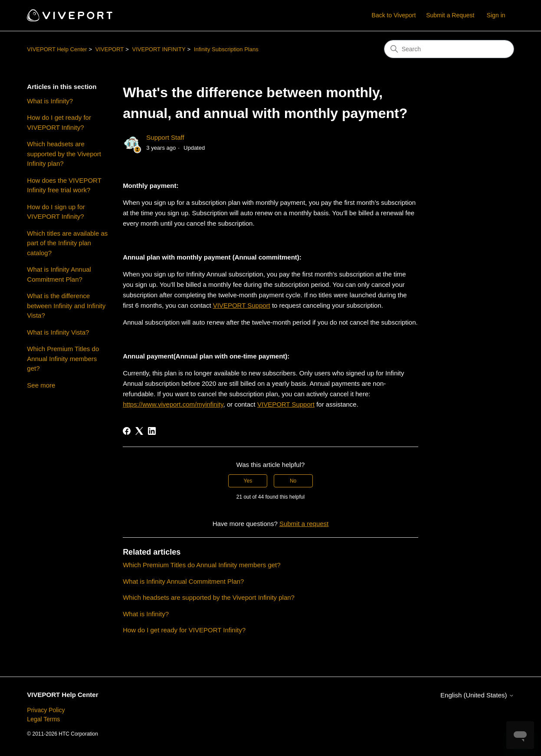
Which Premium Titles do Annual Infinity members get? (63, 358)
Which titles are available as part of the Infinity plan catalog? (67, 243)
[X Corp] (139, 431)
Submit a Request (450, 15)
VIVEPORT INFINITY (159, 49)
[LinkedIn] (152, 431)
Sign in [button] (496, 15)
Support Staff (165, 137)
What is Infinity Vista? (58, 332)
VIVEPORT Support (242, 305)
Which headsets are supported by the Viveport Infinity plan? (64, 154)
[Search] (449, 49)
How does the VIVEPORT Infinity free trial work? (64, 185)
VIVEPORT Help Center (57, 49)
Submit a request (304, 524)
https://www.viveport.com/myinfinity (173, 404)
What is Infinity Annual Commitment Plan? (59, 274)
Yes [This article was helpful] (248, 481)
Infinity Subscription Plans (226, 49)
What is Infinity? (50, 101)
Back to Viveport (394, 15)
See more (41, 385)
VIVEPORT (110, 49)
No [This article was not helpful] (293, 481)
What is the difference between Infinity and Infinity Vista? (66, 306)
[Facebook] (127, 431)
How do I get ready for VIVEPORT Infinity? (59, 122)
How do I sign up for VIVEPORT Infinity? (56, 212)
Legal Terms (43, 719)
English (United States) (477, 695)
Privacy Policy (46, 710)
